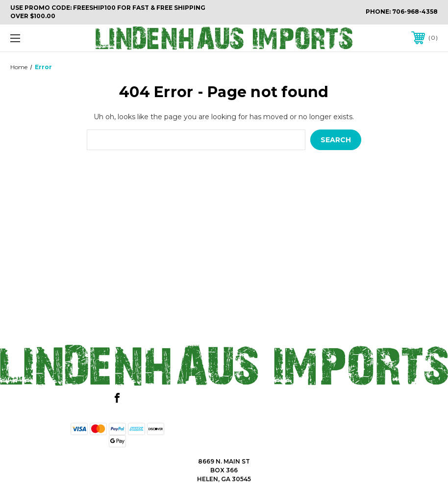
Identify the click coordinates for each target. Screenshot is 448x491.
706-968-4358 (415, 12)
